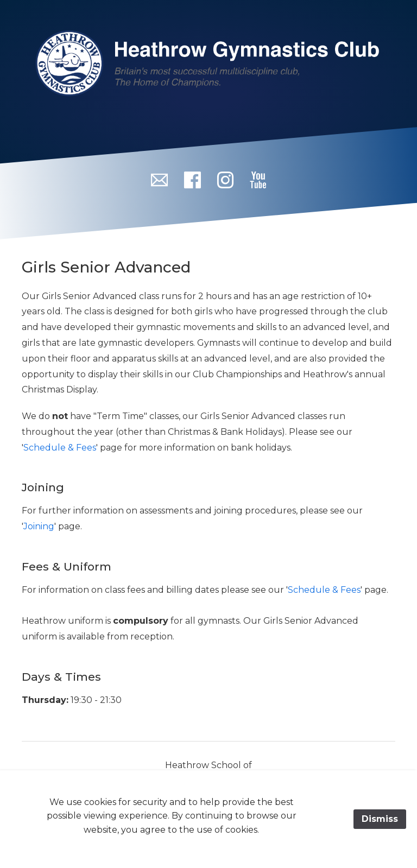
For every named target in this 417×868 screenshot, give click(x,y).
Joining (39, 526)
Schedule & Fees (60, 448)
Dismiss (380, 819)
